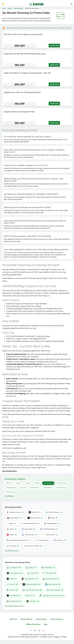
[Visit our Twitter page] (35, 631)
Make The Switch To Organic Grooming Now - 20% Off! (27, 73)
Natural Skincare (35, 488)
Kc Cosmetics (42, 540)
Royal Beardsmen (30, 579)
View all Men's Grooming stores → (15, 606)
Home (4, 8)
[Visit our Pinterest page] (39, 631)
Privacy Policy (41, 619)
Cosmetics (18, 483)
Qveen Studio (28, 529)
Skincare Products (11, 488)
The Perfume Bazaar (49, 529)
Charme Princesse (54, 512)
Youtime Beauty (15, 518)
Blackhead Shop (35, 518)
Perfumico (60, 540)
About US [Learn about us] (13, 619)
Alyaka (53, 518)
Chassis (31, 568)
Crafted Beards (14, 601)
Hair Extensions (48, 488)
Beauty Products (11, 492)
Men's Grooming (18, 8)
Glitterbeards (48, 568)
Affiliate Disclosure (33, 624)
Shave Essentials (51, 579)
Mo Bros (12, 590)
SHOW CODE (54, 46)
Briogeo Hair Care (15, 512)
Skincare (9, 483)
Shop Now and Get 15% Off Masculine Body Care (25, 54)
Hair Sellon (13, 546)
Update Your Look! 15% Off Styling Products (22, 92)
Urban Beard (49, 573)
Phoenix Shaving (15, 573)
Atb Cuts (12, 584)
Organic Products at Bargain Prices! (19, 112)
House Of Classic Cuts (32, 590)
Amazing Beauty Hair (30, 523)
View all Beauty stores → (12, 551)
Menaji (12, 579)
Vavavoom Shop (30, 535)
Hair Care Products (62, 483)
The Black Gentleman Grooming (52, 596)
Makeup (37, 483)
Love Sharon (14, 568)
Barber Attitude (53, 584)
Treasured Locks (50, 535)
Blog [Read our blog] (45, 624)
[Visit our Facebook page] (31, 631)
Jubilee (12, 535)
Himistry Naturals (55, 590)
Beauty (10, 8)
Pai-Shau (35, 512)
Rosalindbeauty (51, 523)
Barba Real (30, 596)
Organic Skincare (61, 488)
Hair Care (28, 483)
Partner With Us (26, 619)
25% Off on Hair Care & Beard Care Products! (23, 34)
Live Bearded (13, 596)
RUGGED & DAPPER (32, 584)
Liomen (33, 573)
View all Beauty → (10, 496)
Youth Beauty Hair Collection (18, 540)
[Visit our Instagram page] (43, 631)
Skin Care (23, 488)
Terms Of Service (57, 619)
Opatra (12, 529)
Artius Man (33, 601)
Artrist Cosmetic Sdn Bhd (33, 546)
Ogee (11, 523)
